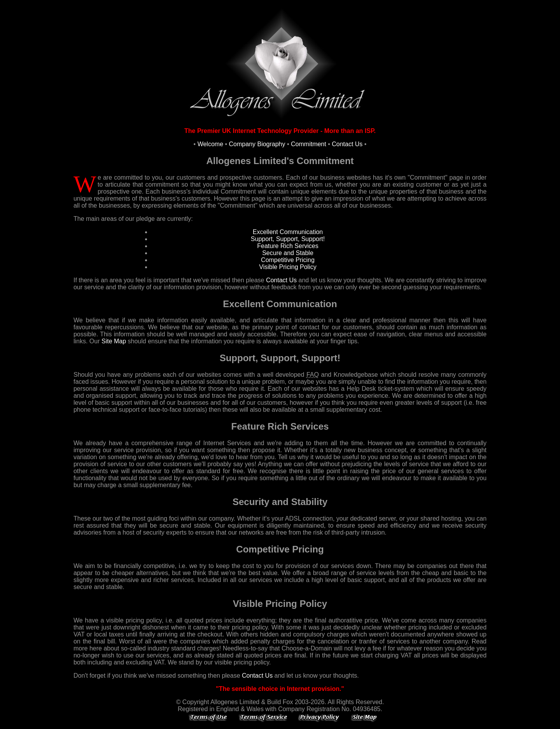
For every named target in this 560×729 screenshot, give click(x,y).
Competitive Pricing (288, 260)
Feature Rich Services (288, 246)
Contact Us (347, 144)
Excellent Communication (288, 232)
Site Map (114, 341)
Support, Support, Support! (288, 239)
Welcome (210, 144)
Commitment (309, 144)
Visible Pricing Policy (288, 267)
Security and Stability (280, 502)
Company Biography (257, 144)
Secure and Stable (288, 253)
